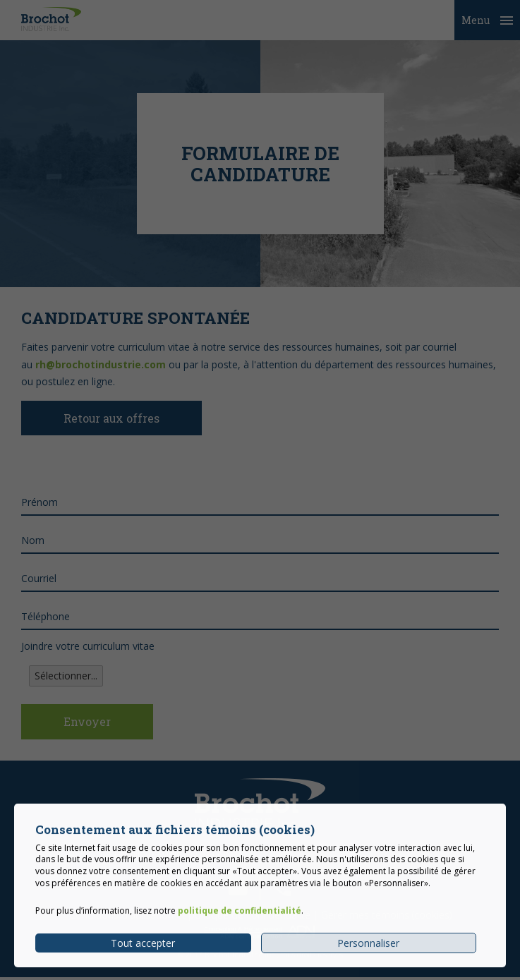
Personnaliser (368, 951)
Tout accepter (143, 951)
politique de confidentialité (240, 919)
